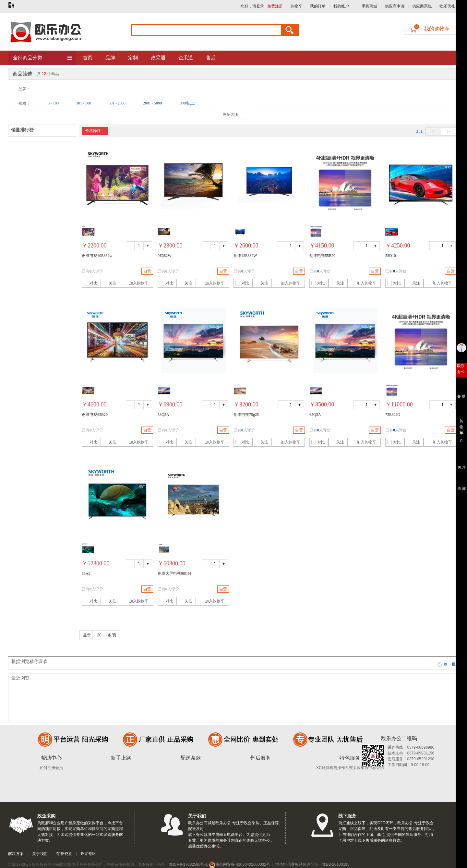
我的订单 (318, 6)
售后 (211, 58)
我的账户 (341, 6)
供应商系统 (422, 6)
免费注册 (275, 6)
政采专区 (88, 854)
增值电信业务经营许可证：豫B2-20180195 (312, 864)
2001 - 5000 (152, 103)
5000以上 (187, 103)
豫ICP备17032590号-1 (188, 864)
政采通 (158, 58)
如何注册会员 (51, 768)
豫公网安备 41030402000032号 (239, 864)
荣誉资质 (64, 854)
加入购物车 (135, 283)
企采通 (186, 58)
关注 (109, 283)
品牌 (110, 58)
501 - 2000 (117, 103)
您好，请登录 (252, 6)
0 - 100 (53, 103)
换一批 (446, 664)
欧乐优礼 (447, 6)
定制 (133, 58)
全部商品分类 (43, 58)
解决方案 (16, 854)
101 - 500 (84, 103)
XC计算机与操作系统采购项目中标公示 (350, 768)
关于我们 (40, 854)
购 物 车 (461, 425)
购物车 (296, 6)
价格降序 (93, 131)
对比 (90, 283)
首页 (88, 58)
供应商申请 (395, 6)
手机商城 (369, 6)
